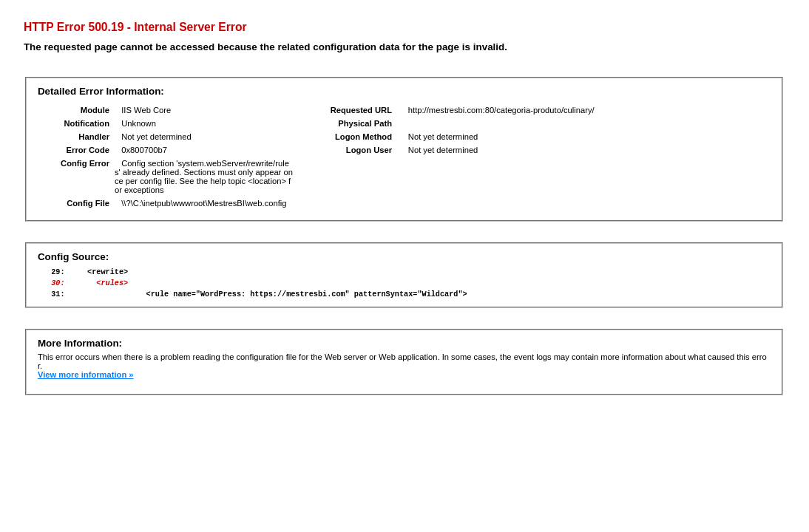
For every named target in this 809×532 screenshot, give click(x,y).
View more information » (86, 381)
